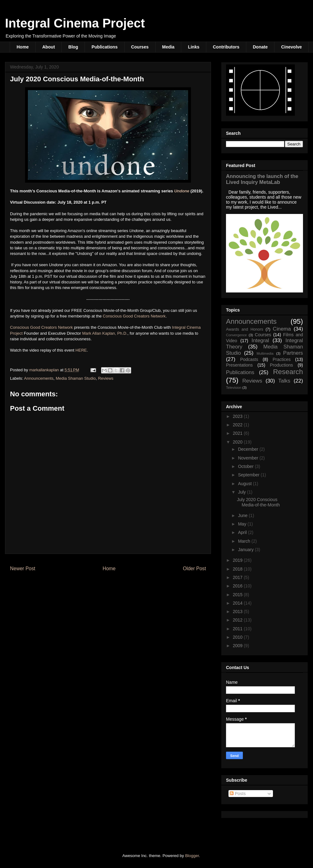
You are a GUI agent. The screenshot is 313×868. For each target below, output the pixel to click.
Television (234, 388)
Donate (260, 47)
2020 (238, 442)
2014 (238, 603)
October (246, 466)
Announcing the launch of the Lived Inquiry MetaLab (262, 179)
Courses (140, 47)
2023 (238, 416)
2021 (238, 433)
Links (194, 47)
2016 (238, 586)
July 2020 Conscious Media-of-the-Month (258, 502)
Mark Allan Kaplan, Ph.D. (105, 333)
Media (168, 47)
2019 (238, 560)
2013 (238, 612)
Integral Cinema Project (75, 23)
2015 (238, 595)
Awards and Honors (245, 329)
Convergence (236, 335)
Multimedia (265, 353)
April (243, 532)
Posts (238, 794)
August (245, 484)
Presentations (239, 365)
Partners (293, 353)
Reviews (106, 378)
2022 (238, 425)
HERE (81, 350)
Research (288, 372)
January (246, 550)
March (245, 541)
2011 (238, 629)
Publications (104, 47)
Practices (282, 359)
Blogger (192, 856)
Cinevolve (291, 47)
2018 (238, 569)
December (249, 449)
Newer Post (23, 569)
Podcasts (249, 359)
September (249, 475)
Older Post (194, 569)
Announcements (39, 378)
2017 (238, 577)
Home (23, 47)
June (243, 515)
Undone (182, 191)
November (249, 458)
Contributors (226, 47)
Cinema (282, 329)
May (243, 524)
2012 (238, 620)
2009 (238, 646)
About (49, 47)
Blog (73, 47)
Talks (284, 381)
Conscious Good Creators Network (134, 316)
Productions (281, 365)
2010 (238, 637)
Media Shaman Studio (76, 378)
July (242, 492)
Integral (260, 340)
